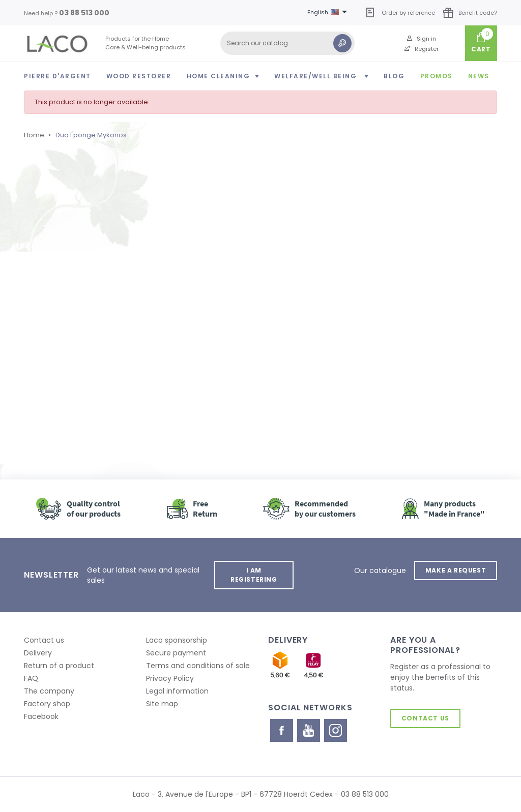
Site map (162, 704)
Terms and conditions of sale (198, 666)
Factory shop (47, 704)
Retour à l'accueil (82, 367)
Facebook (41, 716)
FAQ (31, 678)
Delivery (38, 653)
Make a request (456, 570)
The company (49, 691)
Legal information (177, 691)
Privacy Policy (170, 678)
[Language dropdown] (329, 13)
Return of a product (59, 666)
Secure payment (176, 653)
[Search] (287, 43)
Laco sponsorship (177, 640)
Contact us (44, 640)
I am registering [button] (254, 575)
